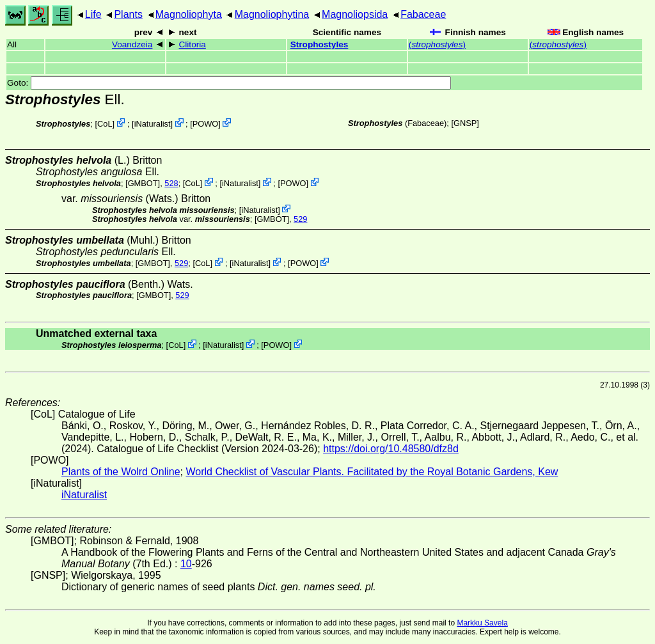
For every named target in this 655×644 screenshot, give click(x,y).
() (437, 44)
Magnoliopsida (355, 14)
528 (171, 183)
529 (300, 219)
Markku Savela (482, 623)
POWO (206, 124)
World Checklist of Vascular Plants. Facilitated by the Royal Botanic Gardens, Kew (372, 472)
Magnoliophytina (272, 14)
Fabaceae (423, 14)
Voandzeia (132, 44)
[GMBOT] (143, 183)
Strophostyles (320, 44)
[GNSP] (465, 123)
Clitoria (193, 44)
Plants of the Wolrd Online (121, 472)
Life (93, 14)
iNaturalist (153, 124)
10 (186, 564)
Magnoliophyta (189, 14)
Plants (128, 14)
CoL (105, 124)
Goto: (229, 83)
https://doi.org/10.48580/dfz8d (391, 449)
